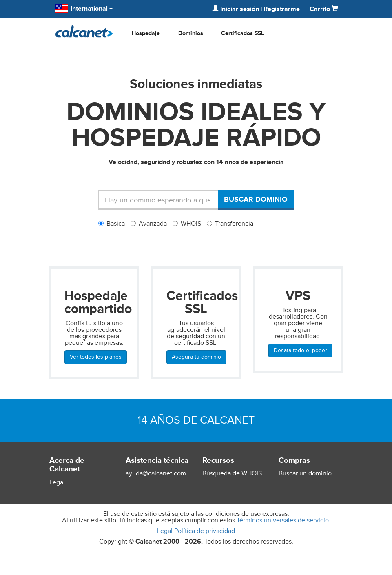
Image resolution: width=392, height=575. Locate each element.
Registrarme (282, 9)
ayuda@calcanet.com (156, 473)
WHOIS (187, 224)
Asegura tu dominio (196, 357)
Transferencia (230, 224)
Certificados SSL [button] (243, 33)
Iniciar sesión (236, 9)
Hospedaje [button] (146, 33)
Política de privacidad (205, 531)
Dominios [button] (191, 33)
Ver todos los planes (96, 357)
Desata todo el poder (300, 350)
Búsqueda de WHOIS (232, 473)
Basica (112, 224)
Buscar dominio (256, 199)
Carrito (324, 9)
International (84, 9)
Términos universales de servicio (283, 520)
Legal (57, 482)
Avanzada (149, 224)
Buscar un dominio (305, 473)
